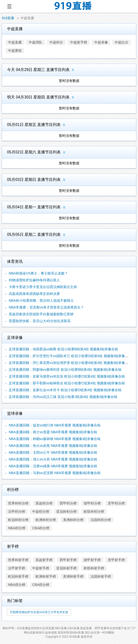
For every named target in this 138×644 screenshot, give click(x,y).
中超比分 (121, 42)
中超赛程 (15, 51)
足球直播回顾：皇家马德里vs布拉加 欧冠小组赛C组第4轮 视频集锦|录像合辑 (67, 376)
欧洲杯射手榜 (46, 576)
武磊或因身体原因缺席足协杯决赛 (34, 294)
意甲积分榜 (116, 503)
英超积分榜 (44, 503)
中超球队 (36, 42)
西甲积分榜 (68, 503)
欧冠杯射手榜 (18, 576)
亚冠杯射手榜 (66, 568)
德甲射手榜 (92, 560)
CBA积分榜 (41, 528)
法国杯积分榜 (101, 520)
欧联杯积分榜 (94, 512)
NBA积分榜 (17, 528)
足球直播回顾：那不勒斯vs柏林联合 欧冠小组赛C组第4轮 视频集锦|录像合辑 (67, 383)
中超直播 (27, 18)
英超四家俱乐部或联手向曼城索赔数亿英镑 (41, 314)
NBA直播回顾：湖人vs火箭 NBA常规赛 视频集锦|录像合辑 (53, 459)
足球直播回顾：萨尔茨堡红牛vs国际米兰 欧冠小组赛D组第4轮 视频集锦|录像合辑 (70, 356)
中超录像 (101, 42)
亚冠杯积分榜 (66, 512)
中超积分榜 (41, 512)
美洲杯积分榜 (73, 520)
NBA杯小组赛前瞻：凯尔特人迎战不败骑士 (41, 300)
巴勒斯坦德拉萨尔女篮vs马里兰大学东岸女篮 (39, 612)
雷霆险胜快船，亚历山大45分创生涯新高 (40, 321)
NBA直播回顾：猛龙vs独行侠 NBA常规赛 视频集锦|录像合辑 (55, 425)
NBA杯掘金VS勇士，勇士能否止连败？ (38, 273)
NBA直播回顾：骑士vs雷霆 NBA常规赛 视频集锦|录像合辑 (53, 432)
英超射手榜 (44, 560)
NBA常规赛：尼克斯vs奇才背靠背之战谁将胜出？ (46, 307)
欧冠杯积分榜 (18, 520)
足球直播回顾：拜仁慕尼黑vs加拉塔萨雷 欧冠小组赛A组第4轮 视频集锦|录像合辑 (70, 363)
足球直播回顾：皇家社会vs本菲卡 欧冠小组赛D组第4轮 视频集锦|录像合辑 (65, 390)
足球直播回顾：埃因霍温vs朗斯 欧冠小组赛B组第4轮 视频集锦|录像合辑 (63, 349)
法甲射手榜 (17, 568)
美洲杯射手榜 (73, 576)
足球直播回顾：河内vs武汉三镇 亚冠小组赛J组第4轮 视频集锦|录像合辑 (63, 397)
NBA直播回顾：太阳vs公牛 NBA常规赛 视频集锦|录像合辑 (53, 452)
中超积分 (56, 42)
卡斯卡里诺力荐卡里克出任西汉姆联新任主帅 (43, 287)
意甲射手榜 (116, 560)
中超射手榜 (79, 42)
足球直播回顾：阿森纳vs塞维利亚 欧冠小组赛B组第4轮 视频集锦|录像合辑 (65, 370)
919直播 (8, 18)
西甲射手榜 (68, 560)
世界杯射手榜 (18, 560)
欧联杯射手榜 (94, 568)
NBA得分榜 (17, 585)
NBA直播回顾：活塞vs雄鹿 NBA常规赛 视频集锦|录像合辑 (53, 466)
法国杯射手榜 (101, 576)
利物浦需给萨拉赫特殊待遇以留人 (34, 280)
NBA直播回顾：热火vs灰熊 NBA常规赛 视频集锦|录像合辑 (53, 446)
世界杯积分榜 (18, 503)
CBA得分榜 (41, 585)
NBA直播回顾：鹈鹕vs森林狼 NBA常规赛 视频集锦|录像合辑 (55, 439)
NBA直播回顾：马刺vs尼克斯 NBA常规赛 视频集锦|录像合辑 (55, 473)
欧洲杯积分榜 (46, 520)
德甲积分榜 (92, 503)
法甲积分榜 (17, 512)
